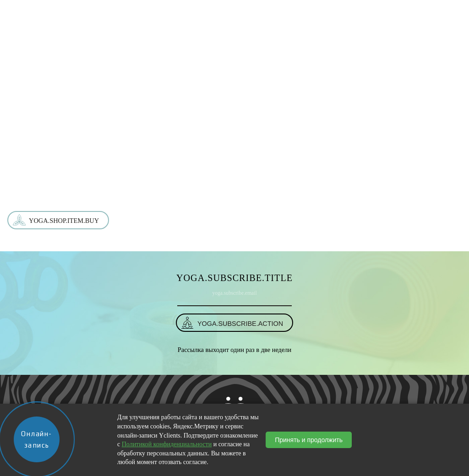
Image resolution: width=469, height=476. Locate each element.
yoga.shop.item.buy (64, 221)
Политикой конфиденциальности (167, 444)
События (297, 11)
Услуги (219, 11)
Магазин (185, 11)
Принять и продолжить (309, 440)
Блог (327, 11)
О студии (149, 11)
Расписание (257, 11)
